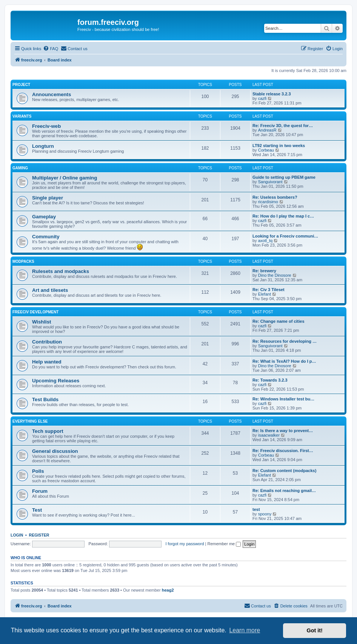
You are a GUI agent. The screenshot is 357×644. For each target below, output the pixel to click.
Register (39, 535)
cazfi (262, 98)
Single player (48, 198)
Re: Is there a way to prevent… (283, 431)
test (256, 509)
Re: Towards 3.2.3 (270, 380)
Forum (40, 491)
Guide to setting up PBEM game (284, 177)
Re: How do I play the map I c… (283, 216)
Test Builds (45, 399)
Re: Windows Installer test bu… (283, 399)
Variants (22, 116)
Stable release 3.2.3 (272, 94)
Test (37, 510)
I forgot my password (185, 544)
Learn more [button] (245, 630)
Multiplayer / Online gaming (65, 178)
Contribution (47, 342)
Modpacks (23, 261)
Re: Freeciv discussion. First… (283, 451)
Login (17, 535)
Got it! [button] (315, 630)
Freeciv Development (35, 312)
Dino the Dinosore (275, 275)
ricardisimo (268, 202)
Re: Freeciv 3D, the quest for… (283, 126)
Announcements (52, 94)
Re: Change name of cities (279, 321)
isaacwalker (269, 435)
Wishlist (42, 322)
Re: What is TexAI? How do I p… (284, 361)
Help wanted (47, 362)
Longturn (43, 146)
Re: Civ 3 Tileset (269, 290)
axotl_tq (265, 241)
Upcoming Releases (56, 381)
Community (46, 237)
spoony (265, 514)
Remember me (224, 544)
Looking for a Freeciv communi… (285, 236)
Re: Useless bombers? (275, 197)
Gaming (20, 168)
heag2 (168, 590)
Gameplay (44, 217)
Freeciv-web (46, 126)
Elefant (265, 294)
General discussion (55, 451)
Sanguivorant (270, 182)
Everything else (30, 421)
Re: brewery (264, 271)
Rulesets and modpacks (61, 271)
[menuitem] (51, 49)
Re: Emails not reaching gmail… (284, 491)
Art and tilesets (50, 290)
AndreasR (267, 130)
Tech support (48, 431)
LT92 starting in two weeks (279, 146)
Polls (38, 471)
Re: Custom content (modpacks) (284, 471)
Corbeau (266, 150)
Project (21, 85)
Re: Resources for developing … (285, 341)
